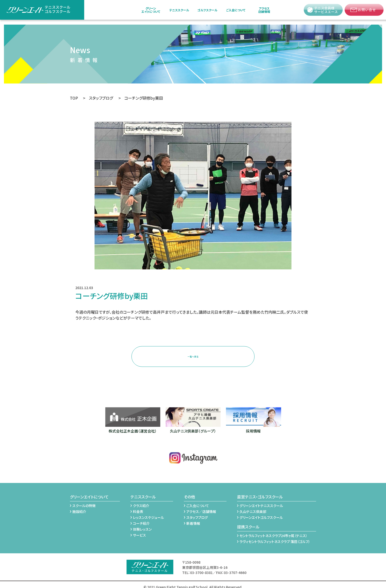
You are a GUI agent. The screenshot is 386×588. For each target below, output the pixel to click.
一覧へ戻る (193, 354)
